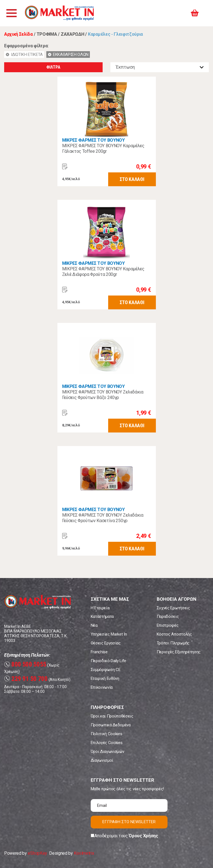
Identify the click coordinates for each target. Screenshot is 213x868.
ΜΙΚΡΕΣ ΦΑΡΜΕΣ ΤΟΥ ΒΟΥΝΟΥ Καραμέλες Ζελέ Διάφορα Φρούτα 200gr (103, 272)
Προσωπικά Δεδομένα (111, 725)
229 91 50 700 (26, 679)
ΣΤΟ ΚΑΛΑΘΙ (132, 179)
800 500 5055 (25, 664)
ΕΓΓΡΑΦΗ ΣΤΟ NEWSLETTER (129, 822)
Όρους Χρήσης (143, 836)
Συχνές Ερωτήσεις (173, 608)
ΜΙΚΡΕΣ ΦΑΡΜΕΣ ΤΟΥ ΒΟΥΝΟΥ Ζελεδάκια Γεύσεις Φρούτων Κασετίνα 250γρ (103, 518)
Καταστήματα (102, 616)
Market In (60, 13)
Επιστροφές (168, 625)
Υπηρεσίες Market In (109, 634)
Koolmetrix (84, 853)
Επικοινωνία (102, 687)
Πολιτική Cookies (106, 734)
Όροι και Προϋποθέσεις (112, 716)
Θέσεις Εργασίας (106, 643)
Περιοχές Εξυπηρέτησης (179, 652)
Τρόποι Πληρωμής (173, 643)
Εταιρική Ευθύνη (105, 678)
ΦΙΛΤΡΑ (53, 67)
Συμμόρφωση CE (106, 670)
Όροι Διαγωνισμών (107, 752)
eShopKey (37, 853)
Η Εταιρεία (100, 608)
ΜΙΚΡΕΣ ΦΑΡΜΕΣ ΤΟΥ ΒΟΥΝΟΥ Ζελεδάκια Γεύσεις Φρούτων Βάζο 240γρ (103, 395)
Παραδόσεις (168, 616)
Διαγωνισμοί (102, 760)
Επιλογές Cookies (107, 743)
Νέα (94, 625)
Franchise (99, 652)
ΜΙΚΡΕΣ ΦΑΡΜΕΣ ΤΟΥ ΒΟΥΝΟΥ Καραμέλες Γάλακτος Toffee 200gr (103, 148)
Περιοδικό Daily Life (109, 661)
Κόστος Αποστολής (174, 634)
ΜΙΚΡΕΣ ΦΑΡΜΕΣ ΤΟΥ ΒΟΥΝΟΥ (93, 140)
